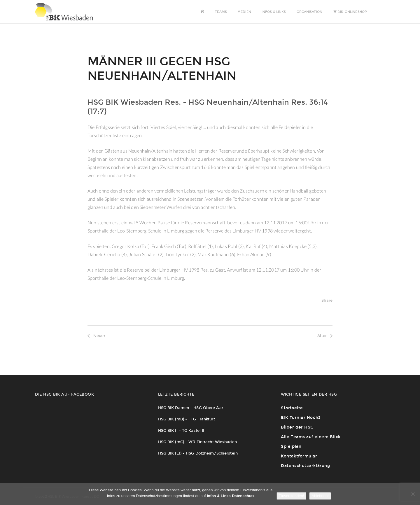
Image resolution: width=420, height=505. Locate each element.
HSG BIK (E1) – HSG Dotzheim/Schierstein (198, 453)
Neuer (96, 336)
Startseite (292, 408)
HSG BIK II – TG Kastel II (181, 430)
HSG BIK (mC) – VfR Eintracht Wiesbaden (197, 442)
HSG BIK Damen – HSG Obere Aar (191, 408)
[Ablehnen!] (413, 494)
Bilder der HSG (297, 427)
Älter (325, 336)
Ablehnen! (320, 496)
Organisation (309, 12)
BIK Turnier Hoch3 (301, 418)
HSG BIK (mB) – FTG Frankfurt (187, 419)
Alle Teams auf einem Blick (311, 437)
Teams (221, 12)
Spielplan (291, 447)
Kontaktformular (299, 456)
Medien (244, 12)
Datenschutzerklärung (305, 466)
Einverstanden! (292, 496)
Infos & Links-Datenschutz (231, 496)
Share (327, 300)
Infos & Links (274, 12)
